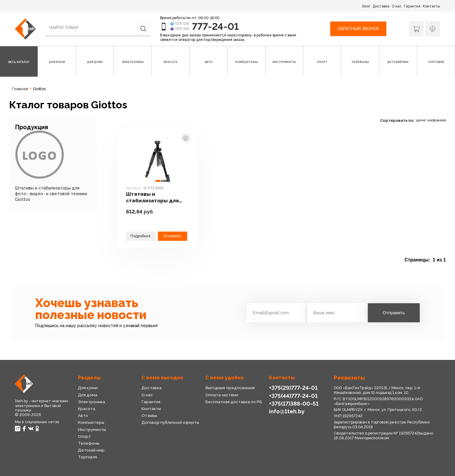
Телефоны (89, 443)
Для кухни (88, 388)
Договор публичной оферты (170, 422)
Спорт (84, 436)
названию (437, 120)
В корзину (173, 236)
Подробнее (141, 236)
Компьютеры (91, 422)
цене (421, 120)
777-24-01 (215, 26)
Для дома (88, 395)
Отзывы (149, 415)
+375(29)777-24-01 (293, 388)
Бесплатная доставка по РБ (234, 402)
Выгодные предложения (230, 388)
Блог (366, 6)
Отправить (394, 313)
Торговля (87, 457)
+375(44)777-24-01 (293, 396)
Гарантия (412, 6)
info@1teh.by (287, 411)
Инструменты (92, 429)
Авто (83, 415)
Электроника (92, 402)
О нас (397, 6)
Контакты (431, 6)
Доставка (381, 6)
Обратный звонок (358, 29)
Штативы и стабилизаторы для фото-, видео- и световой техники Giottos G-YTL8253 (152, 198)
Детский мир (91, 450)
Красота (87, 409)
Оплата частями (222, 395)
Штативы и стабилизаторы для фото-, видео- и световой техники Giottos (51, 194)
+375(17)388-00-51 (294, 404)
